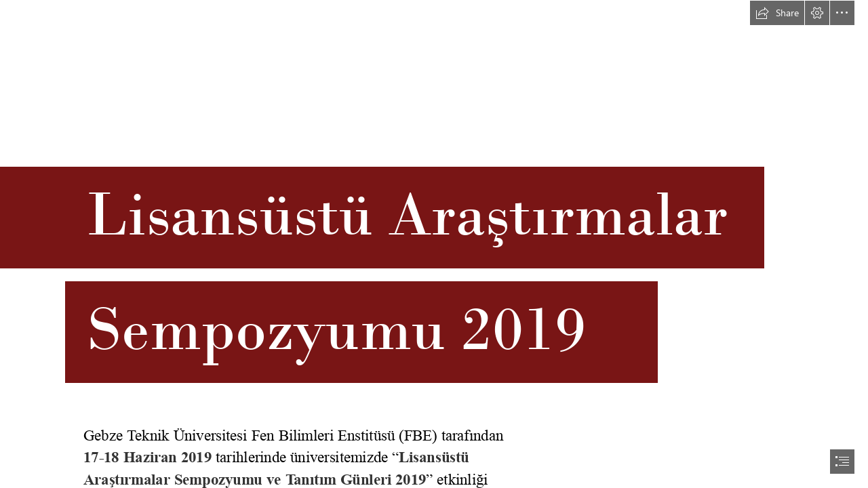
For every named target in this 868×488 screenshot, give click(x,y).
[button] (777, 13)
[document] (434, 244)
